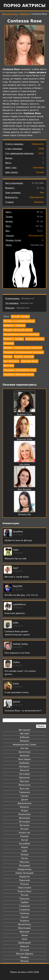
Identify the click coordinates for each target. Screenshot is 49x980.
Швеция (24, 946)
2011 (41, 153)
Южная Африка (24, 954)
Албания (24, 737)
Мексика (25, 862)
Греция (24, 796)
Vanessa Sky (24, 514)
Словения (24, 910)
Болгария (24, 774)
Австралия (24, 730)
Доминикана (24, 803)
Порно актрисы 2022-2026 (24, 972)
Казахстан (24, 833)
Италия (24, 829)
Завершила (38, 144)
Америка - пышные (14, 325)
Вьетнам (25, 789)
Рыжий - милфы (20, 317)
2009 (41, 149)
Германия (24, 792)
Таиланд (25, 913)
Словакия (24, 906)
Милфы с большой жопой (18, 330)
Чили (25, 939)
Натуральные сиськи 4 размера (21, 334)
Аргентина (25, 752)
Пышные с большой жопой (19, 374)
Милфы (8, 357)
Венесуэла (24, 785)
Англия (24, 748)
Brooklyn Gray (24, 414)
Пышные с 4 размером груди (20, 370)
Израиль (24, 807)
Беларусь (24, 767)
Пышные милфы (35, 339)
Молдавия (24, 866)
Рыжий (40, 172)
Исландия (24, 822)
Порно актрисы (24, 6)
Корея (24, 847)
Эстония (25, 950)
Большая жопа (29, 361)
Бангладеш (24, 759)
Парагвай (25, 880)
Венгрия (25, 781)
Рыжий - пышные (24, 357)
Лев (42, 193)
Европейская (37, 197)
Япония (25, 961)
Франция (24, 932)
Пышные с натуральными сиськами (24, 352)
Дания (24, 800)
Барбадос (24, 763)
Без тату (9, 366)
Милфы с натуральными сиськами (23, 348)
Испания (25, 825)
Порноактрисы (10, 14)
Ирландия (25, 818)
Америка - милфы (14, 339)
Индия (25, 811)
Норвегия (25, 877)
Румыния (24, 899)
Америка (25, 14)
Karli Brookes (24, 489)
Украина (24, 921)
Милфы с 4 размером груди (19, 321)
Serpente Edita (24, 439)
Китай (24, 840)
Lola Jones (24, 464)
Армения (25, 756)
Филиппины (24, 924)
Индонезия (24, 814)
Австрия (24, 734)
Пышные (9, 343)
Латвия (24, 855)
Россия (24, 895)
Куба (24, 851)
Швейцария (25, 943)
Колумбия (24, 844)
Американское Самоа (24, 745)
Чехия (24, 935)
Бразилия (24, 778)
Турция (24, 917)
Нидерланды (25, 869)
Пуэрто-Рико (24, 891)
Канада (24, 836)
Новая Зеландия (24, 873)
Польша (25, 884)
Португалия (24, 888)
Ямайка (24, 957)
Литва (24, 858)
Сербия (24, 902)
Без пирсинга (11, 361)
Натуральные (36, 236)
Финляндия (24, 928)
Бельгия (24, 770)
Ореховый (38, 168)
